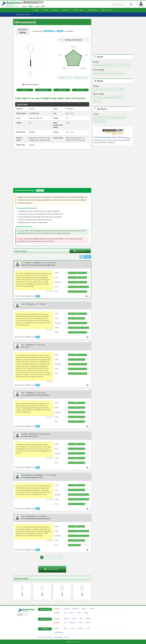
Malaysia (122, 117)
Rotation (109, 97)
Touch (106, 73)
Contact (66, 637)
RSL (109, 89)
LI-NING (127, 65)
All (95, 73)
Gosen (103, 89)
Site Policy (50, 637)
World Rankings (59, 632)
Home (37, 10)
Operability (120, 73)
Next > (60, 557)
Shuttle (55, 10)
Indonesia (97, 121)
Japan (95, 117)
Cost (122, 97)
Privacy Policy (42, 637)
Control (100, 73)
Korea (107, 117)
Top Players (66, 10)
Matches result (106, 10)
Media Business (59, 637)
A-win (114, 89)
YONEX (96, 65)
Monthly (88, 257)
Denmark (114, 117)
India (103, 121)
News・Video (79, 10)
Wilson (112, 65)
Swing (112, 73)
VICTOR (119, 65)
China (101, 117)
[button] (30, 55)
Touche (116, 97)
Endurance (101, 97)
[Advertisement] (32, 168)
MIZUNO (104, 65)
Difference (97, 101)
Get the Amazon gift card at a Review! (109, 137)
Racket (46, 10)
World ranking (92, 10)
